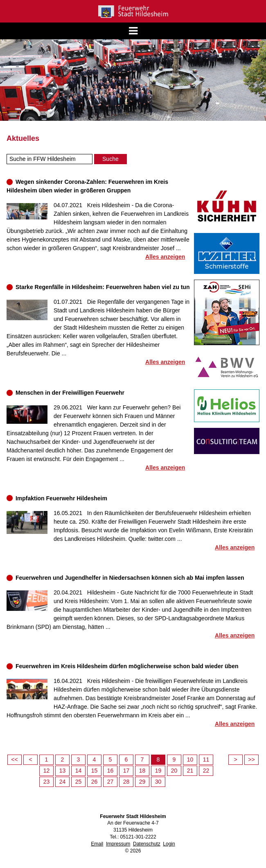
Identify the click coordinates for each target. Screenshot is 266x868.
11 (206, 759)
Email (97, 844)
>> (251, 759)
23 (47, 782)
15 (95, 771)
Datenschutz (147, 844)
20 (174, 771)
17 (126, 771)
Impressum (118, 844)
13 (63, 771)
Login (169, 844)
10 (190, 759)
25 (79, 782)
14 (79, 771)
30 (158, 782)
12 (47, 771)
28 (126, 782)
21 (190, 771)
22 (206, 771)
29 (142, 782)
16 (110, 771)
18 (142, 771)
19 (158, 771)
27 (110, 782)
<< (14, 759)
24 (63, 782)
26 (95, 782)
